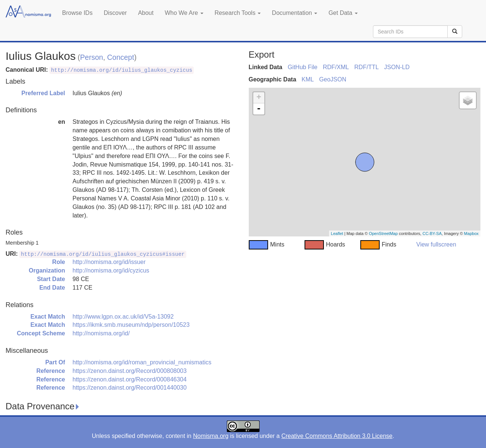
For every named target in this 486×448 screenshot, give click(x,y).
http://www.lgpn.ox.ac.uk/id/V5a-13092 (123, 317)
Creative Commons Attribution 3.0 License (337, 436)
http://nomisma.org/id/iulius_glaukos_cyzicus (122, 70)
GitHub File (303, 67)
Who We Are (184, 13)
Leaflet (337, 233)
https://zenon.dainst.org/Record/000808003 (130, 371)
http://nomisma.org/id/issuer (109, 262)
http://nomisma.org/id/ (101, 333)
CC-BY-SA (432, 233)
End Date (52, 288)
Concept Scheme (41, 333)
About (146, 13)
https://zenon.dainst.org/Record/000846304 (130, 379)
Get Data (343, 13)
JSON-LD (397, 67)
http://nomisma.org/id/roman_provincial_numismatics (142, 362)
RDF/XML (336, 67)
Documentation (295, 13)
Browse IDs (77, 13)
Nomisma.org (211, 436)
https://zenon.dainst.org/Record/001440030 (130, 388)
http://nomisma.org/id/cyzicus (111, 270)
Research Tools (238, 13)
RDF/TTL (367, 67)
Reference (51, 371)
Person (91, 57)
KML (308, 79)
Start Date (51, 279)
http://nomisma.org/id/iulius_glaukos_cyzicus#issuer (103, 254)
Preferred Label (43, 93)
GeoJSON (333, 79)
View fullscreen (436, 244)
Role (59, 262)
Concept (121, 57)
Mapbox (471, 233)
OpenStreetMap (383, 233)
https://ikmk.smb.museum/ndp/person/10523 (131, 325)
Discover (115, 13)
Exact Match (48, 317)
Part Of (55, 362)
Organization (47, 270)
